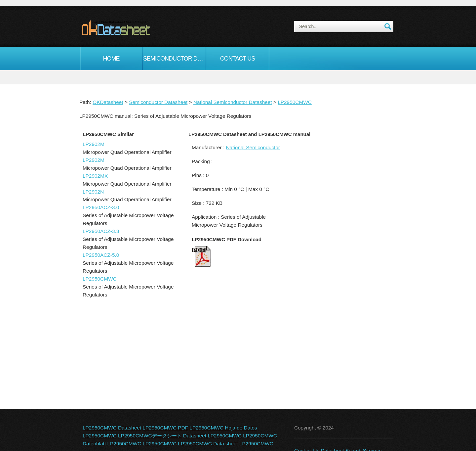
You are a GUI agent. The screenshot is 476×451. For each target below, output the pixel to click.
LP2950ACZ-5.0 (101, 255)
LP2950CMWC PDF (165, 428)
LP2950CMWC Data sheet (208, 444)
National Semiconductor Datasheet (233, 102)
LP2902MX (95, 176)
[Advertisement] (342, 243)
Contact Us (238, 59)
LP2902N (93, 192)
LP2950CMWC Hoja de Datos (223, 428)
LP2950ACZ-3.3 (101, 231)
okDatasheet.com (131, 27)
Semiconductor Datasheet (174, 59)
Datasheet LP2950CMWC (212, 436)
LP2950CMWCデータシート (150, 436)
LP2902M (94, 144)
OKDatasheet (108, 102)
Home (111, 59)
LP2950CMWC (295, 102)
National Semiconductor (253, 147)
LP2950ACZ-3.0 (101, 207)
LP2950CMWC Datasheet (112, 428)
